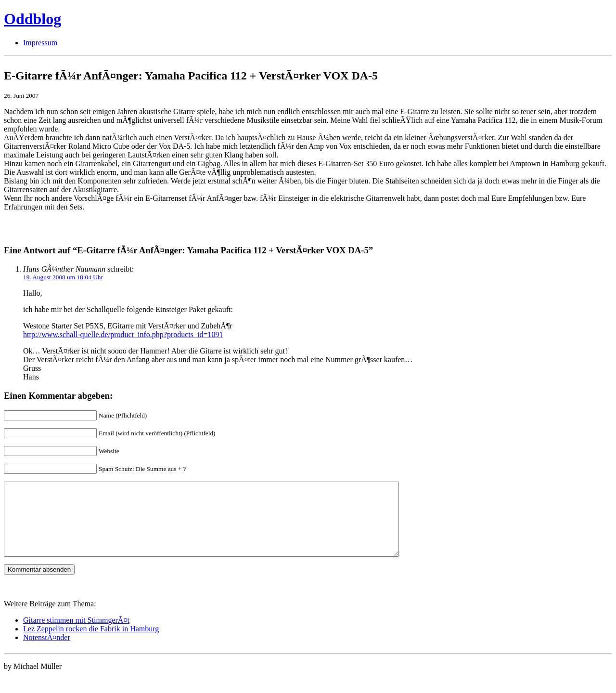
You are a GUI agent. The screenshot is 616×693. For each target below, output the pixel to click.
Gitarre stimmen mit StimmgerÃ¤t (76, 634)
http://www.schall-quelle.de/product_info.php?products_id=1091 (123, 334)
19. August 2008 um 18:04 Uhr (63, 277)
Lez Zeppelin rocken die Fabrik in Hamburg (91, 643)
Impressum (40, 43)
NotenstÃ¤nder (47, 652)
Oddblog (32, 19)
